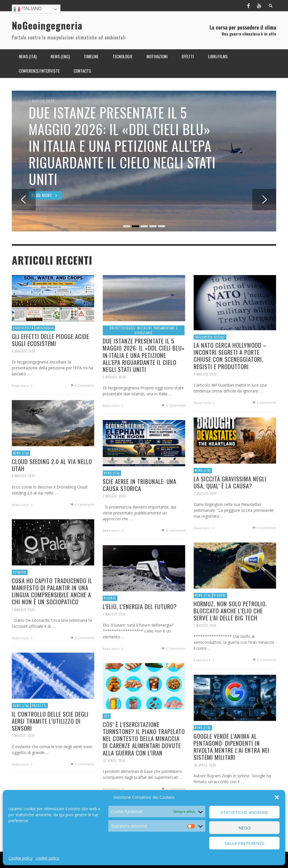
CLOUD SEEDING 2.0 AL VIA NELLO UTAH (52, 477)
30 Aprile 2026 (113, 775)
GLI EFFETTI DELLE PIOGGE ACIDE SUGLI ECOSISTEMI (50, 354)
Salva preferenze (245, 843)
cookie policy (47, 858)
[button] (277, 797)
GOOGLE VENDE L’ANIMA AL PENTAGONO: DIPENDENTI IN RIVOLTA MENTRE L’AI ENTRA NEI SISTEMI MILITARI (231, 758)
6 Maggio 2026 (23, 366)
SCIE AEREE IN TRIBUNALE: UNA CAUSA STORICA (139, 497)
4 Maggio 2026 (204, 389)
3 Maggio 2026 (204, 508)
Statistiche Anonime (245, 812)
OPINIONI (19, 586)
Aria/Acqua (45, 342)
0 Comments (174, 419)
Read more (113, 419)
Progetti (39, 718)
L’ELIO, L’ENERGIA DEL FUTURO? (139, 621)
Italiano (28, 9)
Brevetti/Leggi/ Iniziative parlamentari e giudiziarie (144, 342)
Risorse (219, 607)
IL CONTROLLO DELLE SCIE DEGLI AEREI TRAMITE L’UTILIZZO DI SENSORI (50, 733)
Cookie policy (21, 858)
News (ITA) (20, 465)
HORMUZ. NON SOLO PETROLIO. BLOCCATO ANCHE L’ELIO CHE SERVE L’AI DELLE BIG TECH (230, 623)
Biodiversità (22, 342)
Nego (245, 828)
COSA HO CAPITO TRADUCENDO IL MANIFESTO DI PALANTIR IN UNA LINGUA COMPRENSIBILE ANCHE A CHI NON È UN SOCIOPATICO (52, 605)
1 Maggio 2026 (22, 624)
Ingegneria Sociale (209, 351)
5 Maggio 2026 (114, 390)
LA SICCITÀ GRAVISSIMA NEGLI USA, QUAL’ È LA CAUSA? (230, 496)
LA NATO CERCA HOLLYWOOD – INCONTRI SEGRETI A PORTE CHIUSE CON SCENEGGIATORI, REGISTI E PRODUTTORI (230, 370)
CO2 (106, 730)
